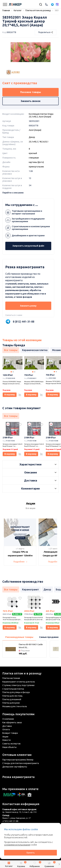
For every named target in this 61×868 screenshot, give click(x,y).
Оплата (6, 729)
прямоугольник (36, 167)
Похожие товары (31, 92)
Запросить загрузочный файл (28, 246)
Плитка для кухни (11, 703)
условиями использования (17, 845)
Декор (32, 137)
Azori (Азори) (35, 130)
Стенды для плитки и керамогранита (21, 763)
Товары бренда (14, 345)
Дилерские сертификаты (15, 767)
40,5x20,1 (44, 142)
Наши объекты (9, 747)
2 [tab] (13, 372)
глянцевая (34, 158)
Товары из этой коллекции (22, 340)
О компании (8, 719)
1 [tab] (11, 372)
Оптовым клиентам (17, 755)
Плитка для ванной (12, 699)
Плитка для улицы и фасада (16, 692)
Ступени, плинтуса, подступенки (18, 685)
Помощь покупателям (18, 714)
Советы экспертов (11, 744)
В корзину (10, 395)
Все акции (30, 508)
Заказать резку (28, 306)
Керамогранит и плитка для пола (19, 682)
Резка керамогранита (18, 777)
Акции (5, 737)
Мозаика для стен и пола (15, 706)
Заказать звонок (31, 101)
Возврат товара (10, 733)
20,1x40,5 (33, 142)
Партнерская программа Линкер (18, 760)
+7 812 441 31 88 (10, 821)
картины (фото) (36, 162)
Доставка (7, 726)
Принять (31, 853)
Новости (6, 740)
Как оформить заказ (12, 722)
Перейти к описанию (13, 193)
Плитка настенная (11, 678)
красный (33, 153)
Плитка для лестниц (12, 696)
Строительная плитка (13, 689)
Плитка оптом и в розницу (22, 673)
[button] (59, 864)
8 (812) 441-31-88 (24, 322)
